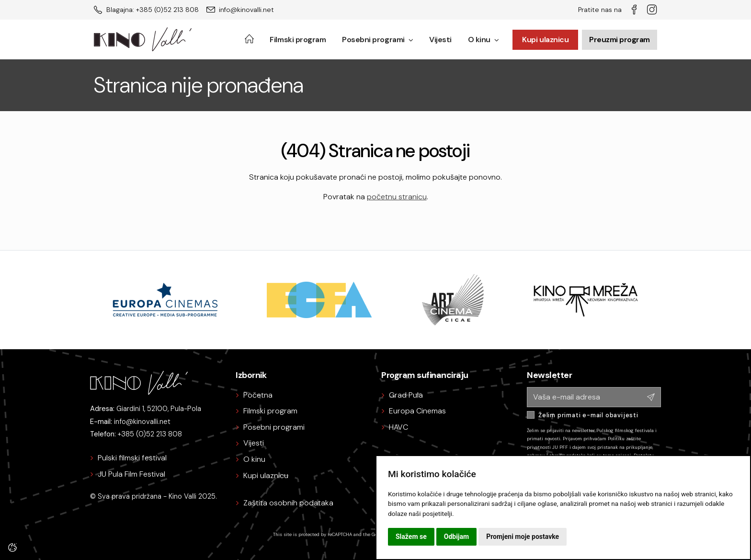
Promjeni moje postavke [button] (523, 537)
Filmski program (298, 40)
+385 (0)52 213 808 (150, 434)
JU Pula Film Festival (131, 474)
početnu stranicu (397, 197)
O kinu (484, 40)
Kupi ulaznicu (545, 40)
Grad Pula (406, 395)
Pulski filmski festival (132, 458)
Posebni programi (377, 40)
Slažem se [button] (411, 537)
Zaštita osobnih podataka (288, 503)
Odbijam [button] (456, 537)
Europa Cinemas (417, 411)
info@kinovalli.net (142, 422)
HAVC (398, 427)
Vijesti (440, 40)
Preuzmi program (620, 40)
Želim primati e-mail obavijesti (588, 415)
